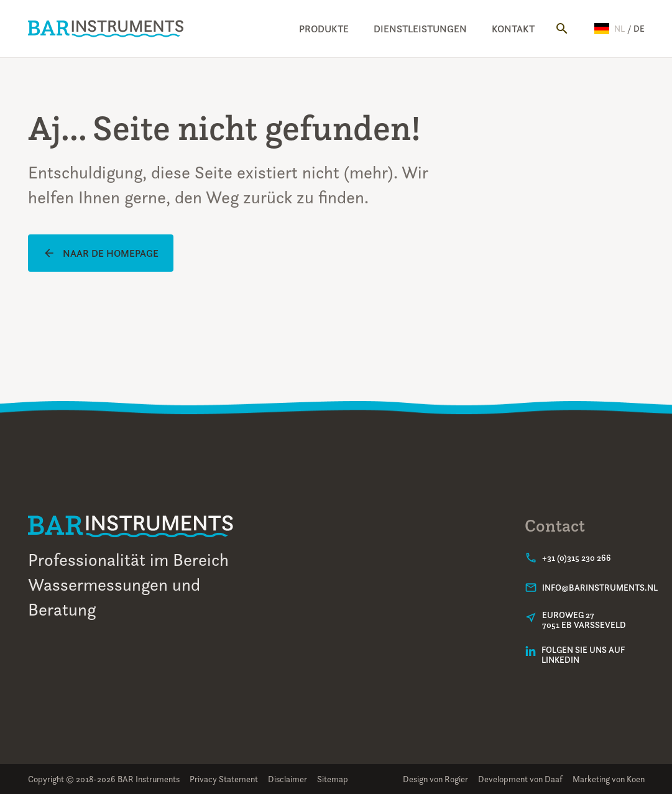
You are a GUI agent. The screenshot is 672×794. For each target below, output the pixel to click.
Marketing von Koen (609, 779)
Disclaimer (288, 779)
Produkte (324, 29)
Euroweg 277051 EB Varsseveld (584, 620)
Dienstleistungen (420, 29)
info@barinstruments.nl (600, 588)
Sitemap (333, 779)
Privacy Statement (224, 779)
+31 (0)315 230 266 (577, 558)
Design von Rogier (435, 779)
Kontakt (513, 29)
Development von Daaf (520, 779)
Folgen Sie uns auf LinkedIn (583, 655)
